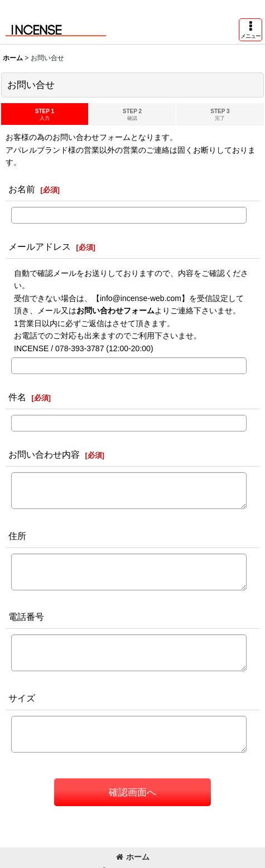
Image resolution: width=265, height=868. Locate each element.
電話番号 (26, 617)
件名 (17, 397)
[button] (250, 30)
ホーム (133, 857)
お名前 (22, 189)
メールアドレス (40, 246)
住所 (17, 536)
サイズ (22, 698)
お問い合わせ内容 (44, 454)
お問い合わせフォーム (115, 311)
